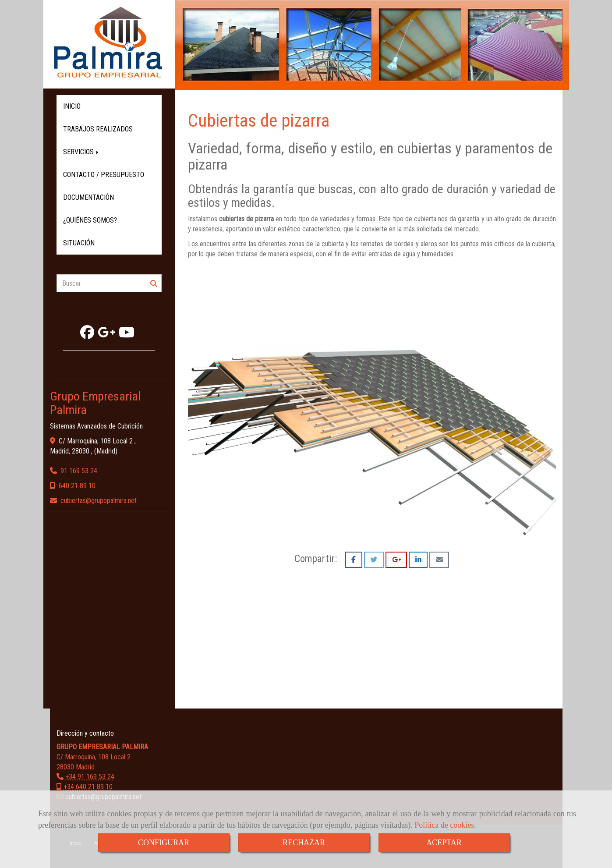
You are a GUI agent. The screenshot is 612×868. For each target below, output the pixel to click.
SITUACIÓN (79, 243)
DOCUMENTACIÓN (88, 197)
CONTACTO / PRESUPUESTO (104, 175)
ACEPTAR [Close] (444, 843)
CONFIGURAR (164, 843)
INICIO (72, 106)
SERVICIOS (81, 152)
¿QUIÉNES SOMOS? (90, 220)
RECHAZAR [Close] (304, 843)
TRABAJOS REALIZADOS (98, 129)
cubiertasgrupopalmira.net (99, 501)
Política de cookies (444, 825)
